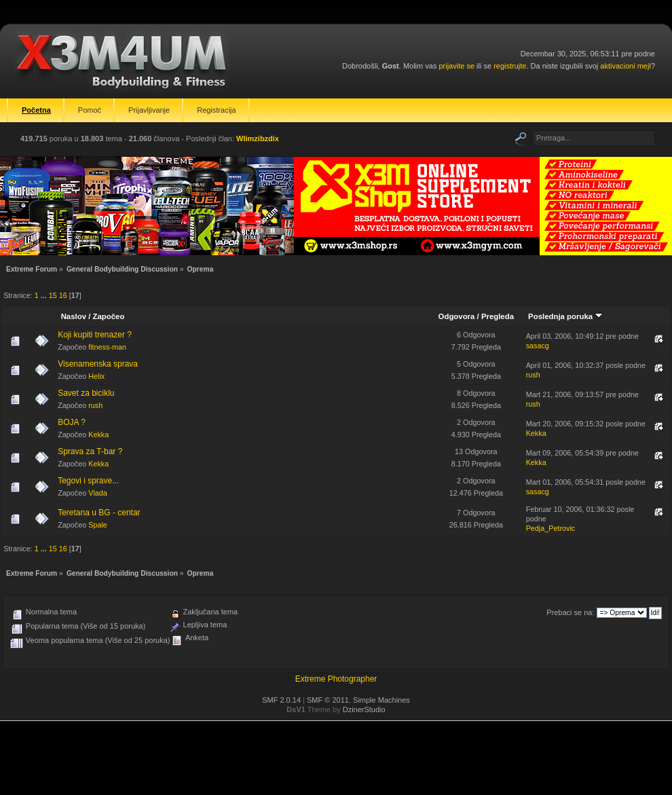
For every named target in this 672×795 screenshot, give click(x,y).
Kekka (98, 435)
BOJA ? (72, 422)
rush (533, 375)
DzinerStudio (364, 709)
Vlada (98, 493)
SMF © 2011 (328, 700)
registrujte (510, 66)
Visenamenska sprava (98, 364)
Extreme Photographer (336, 679)
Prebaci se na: (570, 612)
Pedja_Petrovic (551, 528)
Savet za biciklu (86, 393)
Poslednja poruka (565, 316)
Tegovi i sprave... (88, 481)
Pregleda (498, 316)
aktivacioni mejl (626, 66)
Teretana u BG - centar (99, 513)
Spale (98, 525)
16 (63, 295)
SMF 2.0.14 (281, 700)
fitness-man (107, 347)
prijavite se (456, 66)
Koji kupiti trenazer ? (95, 335)
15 (53, 295)
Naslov (74, 316)
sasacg (538, 346)
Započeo (109, 316)
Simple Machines (381, 700)
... (45, 295)
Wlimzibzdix (258, 138)
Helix (96, 376)
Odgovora (457, 316)
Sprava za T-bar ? (90, 451)
